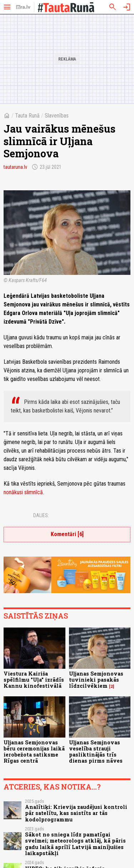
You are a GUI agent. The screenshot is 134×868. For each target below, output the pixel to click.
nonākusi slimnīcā (23, 492)
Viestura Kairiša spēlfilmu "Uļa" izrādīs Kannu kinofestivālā (34, 680)
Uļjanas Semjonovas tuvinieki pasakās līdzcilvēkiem (96, 680)
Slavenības (57, 116)
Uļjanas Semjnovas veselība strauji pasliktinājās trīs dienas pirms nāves (96, 752)
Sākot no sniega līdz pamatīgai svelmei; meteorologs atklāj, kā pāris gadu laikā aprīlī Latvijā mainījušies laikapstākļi (75, 844)
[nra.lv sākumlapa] (23, 7)
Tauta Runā (27, 116)
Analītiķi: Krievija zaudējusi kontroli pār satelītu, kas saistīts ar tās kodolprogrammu (76, 813)
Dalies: (41, 515)
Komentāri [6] (67, 534)
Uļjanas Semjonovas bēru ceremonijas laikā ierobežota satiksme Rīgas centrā (34, 752)
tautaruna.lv (15, 167)
